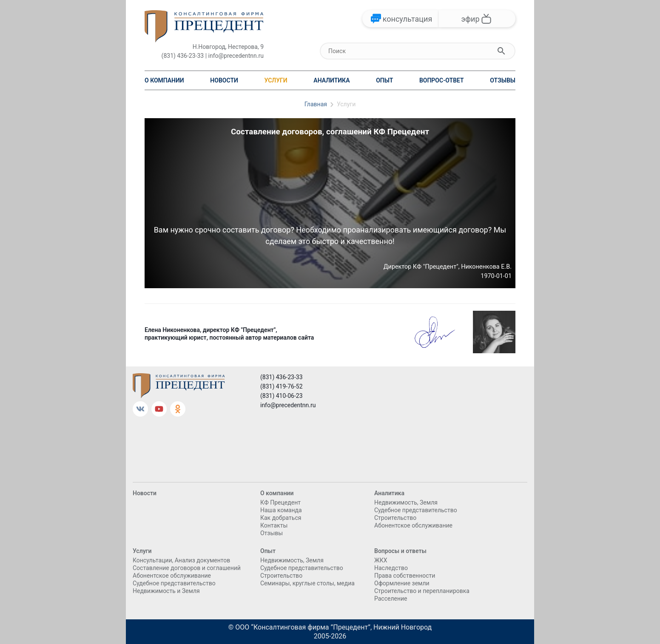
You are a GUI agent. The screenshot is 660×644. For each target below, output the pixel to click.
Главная (316, 104)
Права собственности (405, 576)
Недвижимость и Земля (166, 591)
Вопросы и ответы (400, 551)
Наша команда (281, 510)
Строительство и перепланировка (422, 591)
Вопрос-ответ (442, 80)
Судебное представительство (416, 510)
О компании (164, 80)
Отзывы (503, 80)
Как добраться (281, 518)
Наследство (391, 568)
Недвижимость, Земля (406, 502)
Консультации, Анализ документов (181, 560)
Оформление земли (402, 583)
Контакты (274, 525)
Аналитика (331, 80)
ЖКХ (381, 560)
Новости (224, 80)
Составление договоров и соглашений (187, 568)
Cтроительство (395, 518)
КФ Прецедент (280, 502)
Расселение (391, 599)
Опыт (384, 80)
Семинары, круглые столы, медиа (307, 583)
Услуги (276, 80)
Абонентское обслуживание (413, 525)
